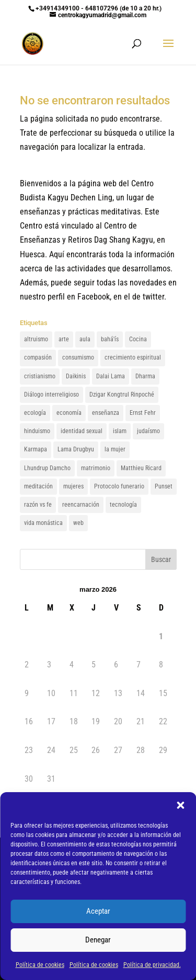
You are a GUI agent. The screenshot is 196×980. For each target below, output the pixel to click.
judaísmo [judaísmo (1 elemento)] (148, 431)
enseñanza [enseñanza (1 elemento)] (106, 413)
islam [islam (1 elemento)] (120, 431)
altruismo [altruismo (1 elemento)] (36, 339)
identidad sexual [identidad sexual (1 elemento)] (82, 431)
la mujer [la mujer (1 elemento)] (115, 449)
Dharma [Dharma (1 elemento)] (145, 376)
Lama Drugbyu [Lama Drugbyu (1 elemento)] (76, 449)
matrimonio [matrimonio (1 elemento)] (96, 468)
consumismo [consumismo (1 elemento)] (78, 357)
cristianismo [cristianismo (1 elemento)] (40, 376)
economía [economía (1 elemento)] (69, 413)
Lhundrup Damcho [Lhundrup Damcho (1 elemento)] (47, 468)
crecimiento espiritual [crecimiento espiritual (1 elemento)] (133, 357)
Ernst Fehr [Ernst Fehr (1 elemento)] (143, 413)
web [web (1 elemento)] (78, 523)
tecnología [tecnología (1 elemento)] (123, 505)
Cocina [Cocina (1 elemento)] (138, 339)
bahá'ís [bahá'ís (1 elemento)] (110, 339)
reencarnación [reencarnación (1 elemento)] (81, 505)
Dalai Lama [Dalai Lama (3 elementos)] (111, 376)
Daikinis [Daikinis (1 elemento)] (76, 376)
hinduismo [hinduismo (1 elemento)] (37, 431)
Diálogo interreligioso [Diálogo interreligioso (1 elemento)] (51, 395)
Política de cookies (40, 965)
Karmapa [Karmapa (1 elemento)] (36, 449)
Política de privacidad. (152, 965)
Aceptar (98, 911)
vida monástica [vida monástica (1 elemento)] (43, 523)
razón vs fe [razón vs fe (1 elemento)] (38, 505)
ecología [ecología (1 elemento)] (35, 413)
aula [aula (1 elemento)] (85, 339)
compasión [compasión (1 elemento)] (38, 357)
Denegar (98, 940)
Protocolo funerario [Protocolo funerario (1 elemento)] (119, 486)
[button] (180, 805)
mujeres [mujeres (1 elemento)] (73, 486)
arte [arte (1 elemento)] (64, 339)
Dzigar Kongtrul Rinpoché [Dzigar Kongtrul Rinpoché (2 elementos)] (122, 395)
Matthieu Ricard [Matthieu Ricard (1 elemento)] (141, 468)
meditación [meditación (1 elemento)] (38, 486)
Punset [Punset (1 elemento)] (164, 486)
